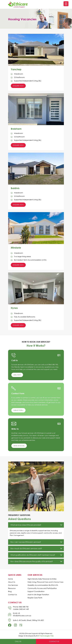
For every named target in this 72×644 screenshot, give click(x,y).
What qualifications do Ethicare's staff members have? (33, 555)
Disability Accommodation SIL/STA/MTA (43, 585)
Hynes (14, 308)
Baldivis (15, 188)
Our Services (13, 585)
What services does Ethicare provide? (26, 525)
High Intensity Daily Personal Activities (42, 579)
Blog (10, 591)
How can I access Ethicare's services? (26, 542)
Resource (12, 588)
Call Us (18, 641)
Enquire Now (18, 86)
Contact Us (12, 595)
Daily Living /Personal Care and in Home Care (45, 582)
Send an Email (19, 446)
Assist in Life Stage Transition (38, 595)
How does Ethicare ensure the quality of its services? (32, 561)
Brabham (16, 129)
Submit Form (18, 410)
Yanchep (16, 69)
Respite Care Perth (35, 598)
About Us (12, 582)
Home (10, 579)
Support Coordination (36, 591)
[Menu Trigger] (66, 4)
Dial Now (17, 375)
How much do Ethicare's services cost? (26, 548)
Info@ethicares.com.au (22, 616)
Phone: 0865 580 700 (21, 607)
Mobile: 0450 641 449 (21, 609)
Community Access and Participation (42, 588)
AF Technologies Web (46, 636)
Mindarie (16, 248)
